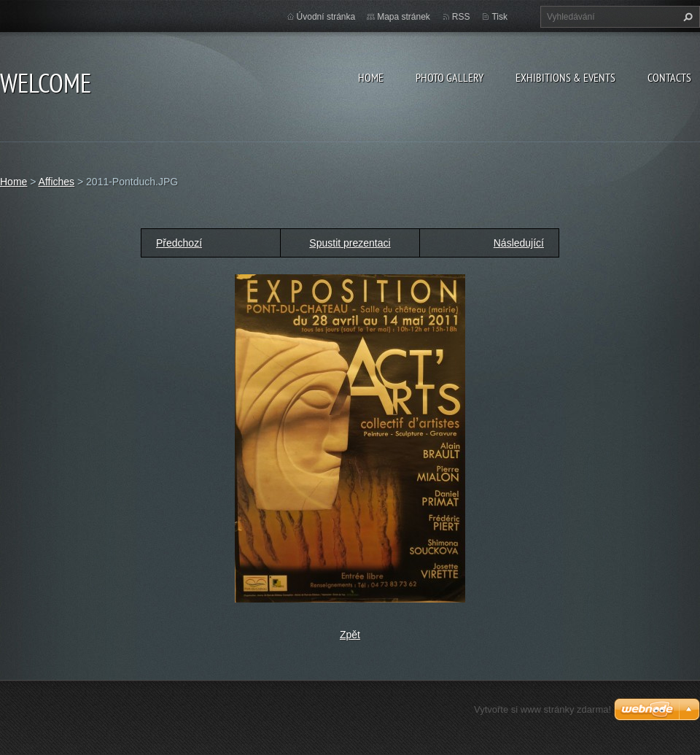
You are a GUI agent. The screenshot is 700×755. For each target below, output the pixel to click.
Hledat (686, 17)
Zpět (350, 635)
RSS (461, 17)
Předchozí (179, 243)
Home (371, 77)
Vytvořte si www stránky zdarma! (542, 709)
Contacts (669, 77)
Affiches (57, 182)
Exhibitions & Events (565, 77)
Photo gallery (450, 77)
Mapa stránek (404, 17)
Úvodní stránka (326, 17)
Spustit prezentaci (350, 243)
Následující (519, 243)
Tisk (499, 17)
